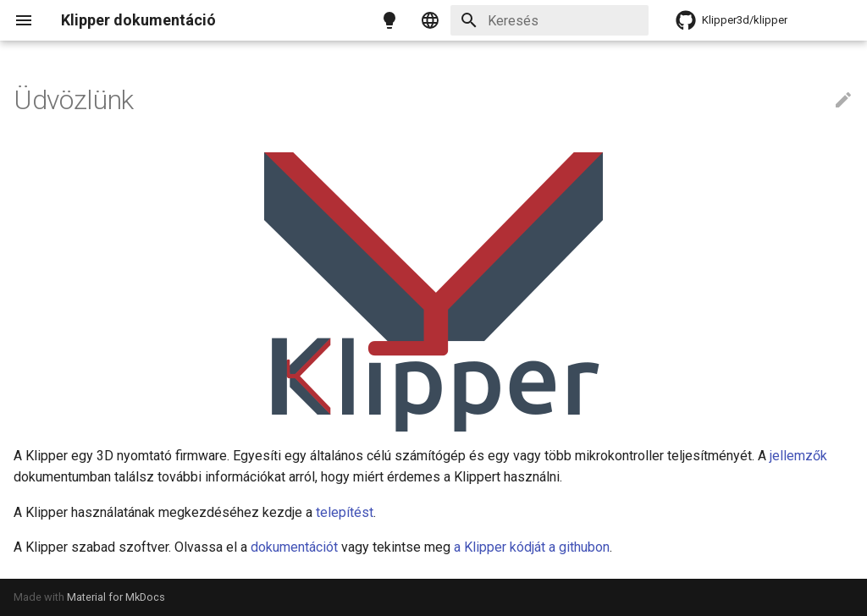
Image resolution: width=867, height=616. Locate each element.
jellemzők (798, 456)
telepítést (345, 512)
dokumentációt (294, 547)
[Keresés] (549, 20)
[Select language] (430, 20)
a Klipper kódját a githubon (532, 547)
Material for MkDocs (116, 597)
